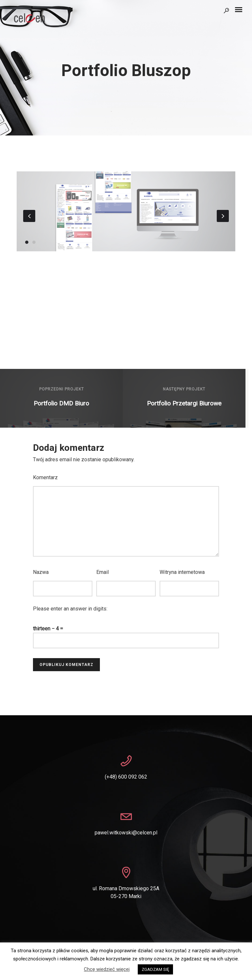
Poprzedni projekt (62, 389)
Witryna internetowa (182, 572)
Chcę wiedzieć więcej (107, 969)
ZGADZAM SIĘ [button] (155, 969)
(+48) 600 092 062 (126, 777)
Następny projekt (184, 389)
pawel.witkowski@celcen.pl (126, 833)
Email (102, 572)
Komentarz (45, 477)
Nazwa (41, 572)
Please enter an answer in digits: (70, 609)
